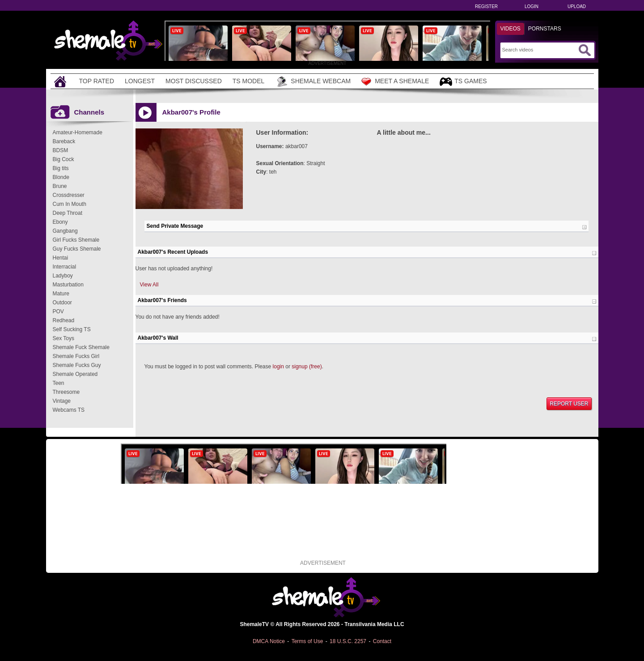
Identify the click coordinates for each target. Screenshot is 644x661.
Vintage (62, 401)
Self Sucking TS (72, 329)
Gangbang (65, 231)
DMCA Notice (269, 641)
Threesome (66, 392)
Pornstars (545, 29)
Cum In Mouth (70, 204)
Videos (511, 29)
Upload (577, 6)
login (278, 367)
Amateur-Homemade (78, 132)
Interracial (65, 267)
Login (532, 6)
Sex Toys (64, 338)
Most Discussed (194, 81)
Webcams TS (69, 410)
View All (149, 285)
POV (58, 311)
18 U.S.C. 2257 (348, 641)
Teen (59, 383)
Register (486, 6)
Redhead (64, 320)
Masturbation (68, 285)
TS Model (249, 81)
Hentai (61, 258)
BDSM (61, 150)
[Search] (539, 50)
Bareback (64, 141)
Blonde (61, 177)
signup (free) (307, 367)
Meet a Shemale (395, 81)
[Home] (61, 81)
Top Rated (97, 81)
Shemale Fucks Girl (76, 356)
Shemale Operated (75, 374)
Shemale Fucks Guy (77, 365)
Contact (382, 641)
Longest (140, 81)
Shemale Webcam (313, 81)
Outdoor (62, 303)
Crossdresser (69, 195)
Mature (61, 294)
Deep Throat (68, 213)
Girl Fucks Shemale (76, 240)
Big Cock (64, 159)
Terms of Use (307, 641)
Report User (569, 404)
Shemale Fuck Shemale (81, 347)
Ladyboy (63, 276)
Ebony (60, 222)
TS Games (463, 82)
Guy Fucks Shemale (77, 249)
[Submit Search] (585, 50)
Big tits (61, 168)
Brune (60, 186)
